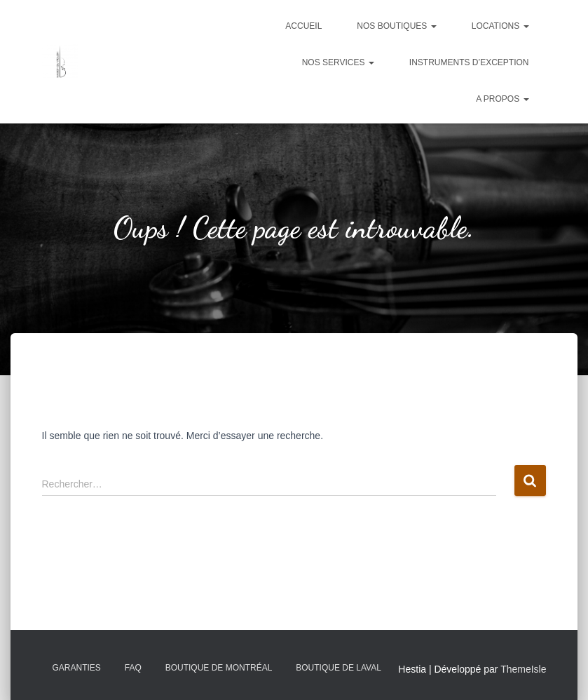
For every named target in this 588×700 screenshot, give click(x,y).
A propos (502, 99)
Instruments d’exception (469, 62)
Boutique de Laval (339, 668)
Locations (500, 26)
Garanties (77, 668)
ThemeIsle (523, 669)
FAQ (133, 668)
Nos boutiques (396, 26)
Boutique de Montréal (219, 668)
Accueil (303, 26)
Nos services (338, 62)
